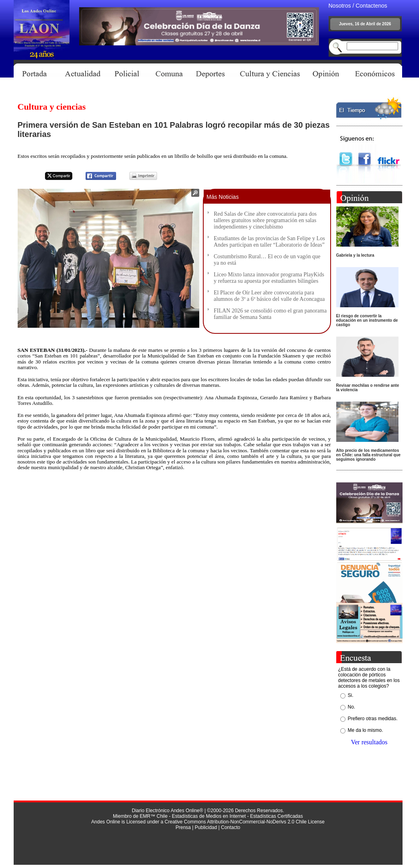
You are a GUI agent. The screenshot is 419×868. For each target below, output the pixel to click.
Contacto (231, 827)
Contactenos (371, 6)
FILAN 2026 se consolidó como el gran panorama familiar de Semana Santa (270, 314)
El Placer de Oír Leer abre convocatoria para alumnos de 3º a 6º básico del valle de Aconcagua (269, 296)
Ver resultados (369, 742)
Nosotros (340, 6)
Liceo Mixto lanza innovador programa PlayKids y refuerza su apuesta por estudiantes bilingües (269, 278)
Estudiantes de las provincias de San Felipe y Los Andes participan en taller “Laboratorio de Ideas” (269, 242)
